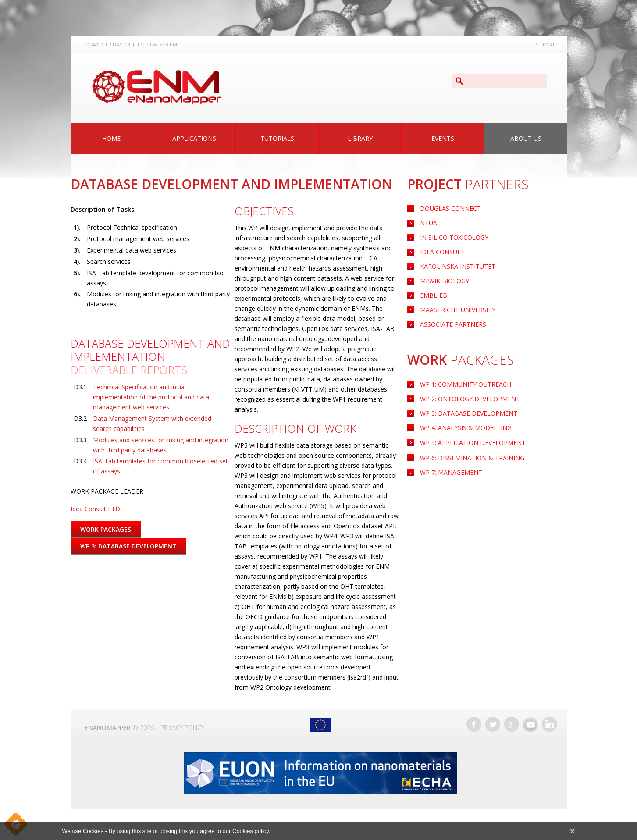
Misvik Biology (445, 281)
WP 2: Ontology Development (470, 399)
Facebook (474, 724)
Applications (194, 138)
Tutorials (277, 138)
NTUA (429, 223)
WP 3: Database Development (469, 413)
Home (111, 138)
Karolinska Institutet (458, 266)
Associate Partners (453, 324)
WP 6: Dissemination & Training (472, 458)
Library (360, 138)
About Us (526, 138)
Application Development (473, 443)
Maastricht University (458, 310)
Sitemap (546, 44)
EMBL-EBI (434, 295)
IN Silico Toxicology (454, 237)
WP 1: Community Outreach (466, 384)
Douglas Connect (450, 208)
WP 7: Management (451, 472)
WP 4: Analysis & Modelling (466, 428)
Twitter (493, 724)
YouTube (530, 724)
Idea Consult (442, 252)
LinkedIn (549, 724)
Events (443, 138)
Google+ (512, 724)
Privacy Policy (182, 728)
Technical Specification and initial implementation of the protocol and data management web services (151, 397)
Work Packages (106, 529)
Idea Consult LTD (95, 509)
